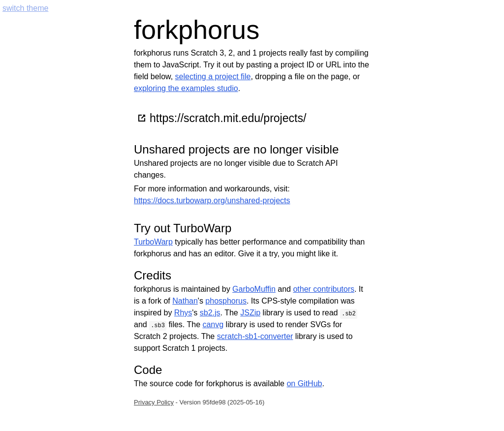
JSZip (250, 313)
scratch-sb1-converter (255, 336)
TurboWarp (153, 242)
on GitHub (304, 384)
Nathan (185, 301)
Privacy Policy (154, 402)
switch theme (25, 8)
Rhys (183, 313)
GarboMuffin (254, 289)
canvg (213, 324)
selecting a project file (213, 77)
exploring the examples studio (186, 88)
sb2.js (210, 313)
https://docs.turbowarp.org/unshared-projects (212, 200)
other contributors (324, 289)
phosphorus (226, 301)
